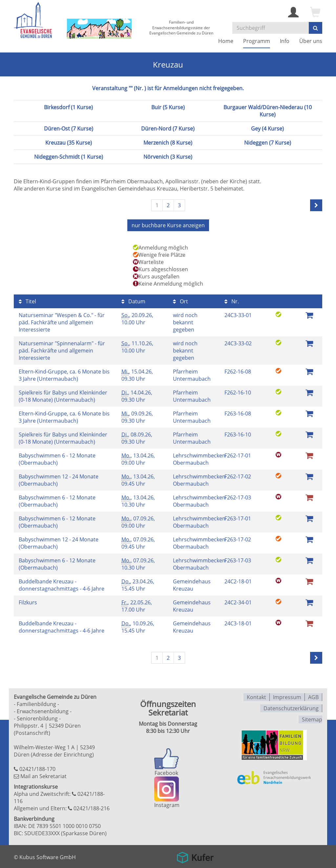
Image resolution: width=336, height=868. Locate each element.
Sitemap (312, 717)
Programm (257, 41)
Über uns (311, 41)
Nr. (232, 301)
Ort (180, 301)
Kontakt (256, 696)
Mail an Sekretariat (43, 776)
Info (285, 41)
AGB (313, 696)
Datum (133, 301)
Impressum (287, 696)
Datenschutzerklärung (291, 707)
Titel (27, 301)
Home (226, 41)
